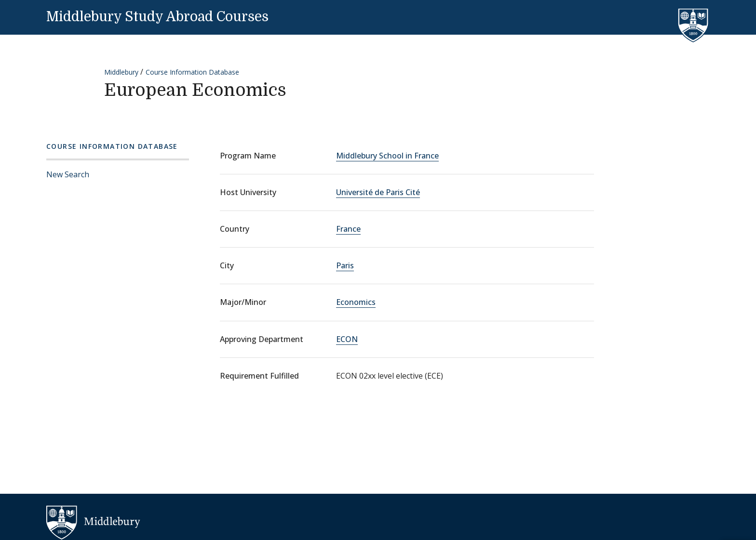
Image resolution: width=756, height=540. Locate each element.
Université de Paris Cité (378, 192)
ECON (347, 339)
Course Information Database (192, 72)
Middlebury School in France (387, 156)
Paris (345, 265)
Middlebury (121, 72)
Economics (356, 302)
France (348, 229)
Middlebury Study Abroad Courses (157, 17)
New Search (68, 174)
